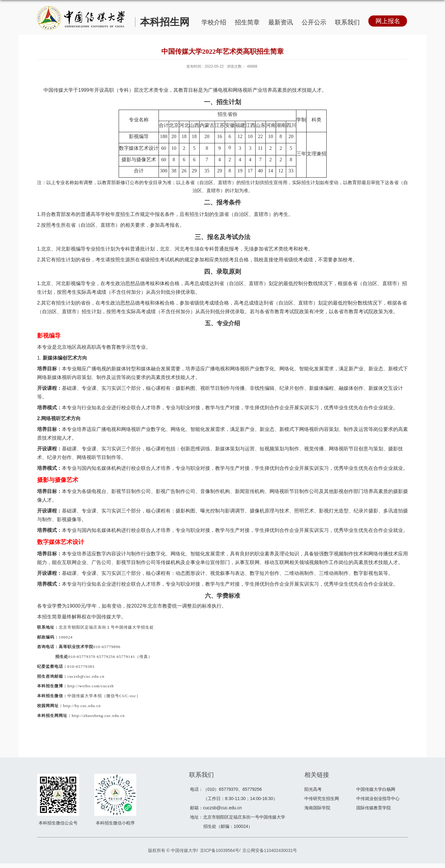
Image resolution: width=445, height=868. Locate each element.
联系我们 (347, 22)
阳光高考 (313, 789)
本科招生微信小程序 (115, 823)
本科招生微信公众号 (58, 823)
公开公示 (314, 22)
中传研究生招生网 (322, 798)
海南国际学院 (317, 808)
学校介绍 (214, 22)
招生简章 (247, 22)
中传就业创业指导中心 (378, 798)
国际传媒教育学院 (374, 808)
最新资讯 (281, 22)
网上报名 (388, 21)
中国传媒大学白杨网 (376, 789)
